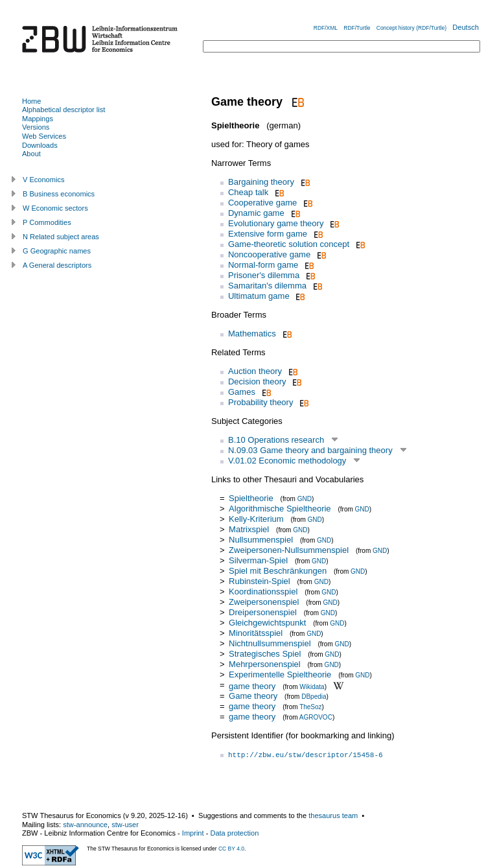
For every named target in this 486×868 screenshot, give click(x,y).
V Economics (43, 180)
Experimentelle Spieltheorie (280, 674)
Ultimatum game (259, 296)
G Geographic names (57, 251)
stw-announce (85, 825)
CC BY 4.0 (231, 849)
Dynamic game (256, 213)
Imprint (193, 833)
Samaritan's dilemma (267, 286)
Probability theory (260, 402)
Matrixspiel (249, 529)
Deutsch (466, 27)
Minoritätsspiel (256, 633)
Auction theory (255, 371)
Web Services (44, 136)
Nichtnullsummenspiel (270, 643)
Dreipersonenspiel (263, 612)
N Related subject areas (61, 237)
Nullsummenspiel (261, 540)
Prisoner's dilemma (264, 275)
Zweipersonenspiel (264, 602)
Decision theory (257, 381)
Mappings (38, 119)
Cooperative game (262, 203)
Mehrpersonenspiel (265, 664)
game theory (252, 686)
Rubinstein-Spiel (260, 581)
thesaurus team (333, 815)
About (31, 154)
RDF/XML (326, 28)
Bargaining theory (261, 182)
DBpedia (314, 697)
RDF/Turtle (357, 28)
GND (305, 499)
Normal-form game (263, 265)
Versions (36, 127)
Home (31, 101)
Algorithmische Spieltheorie (280, 509)
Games (242, 392)
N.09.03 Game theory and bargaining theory (310, 450)
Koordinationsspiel (263, 592)
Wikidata (312, 686)
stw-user (125, 825)
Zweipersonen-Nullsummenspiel (289, 550)
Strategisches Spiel (265, 654)
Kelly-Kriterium (256, 519)
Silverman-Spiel (258, 560)
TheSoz (310, 707)
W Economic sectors (55, 208)
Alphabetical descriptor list (64, 110)
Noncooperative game (269, 254)
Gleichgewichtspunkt (269, 623)
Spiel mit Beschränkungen (278, 571)
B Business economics (59, 194)
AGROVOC (316, 717)
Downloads (40, 145)
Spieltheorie (251, 498)
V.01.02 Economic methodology (287, 461)
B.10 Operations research (276, 440)
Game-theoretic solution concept (289, 244)
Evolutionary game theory (276, 223)
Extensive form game (268, 234)
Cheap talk (248, 192)
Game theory (253, 696)
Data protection (234, 833)
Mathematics (252, 334)
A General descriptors (57, 265)
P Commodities (47, 222)
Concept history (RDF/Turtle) (411, 28)
